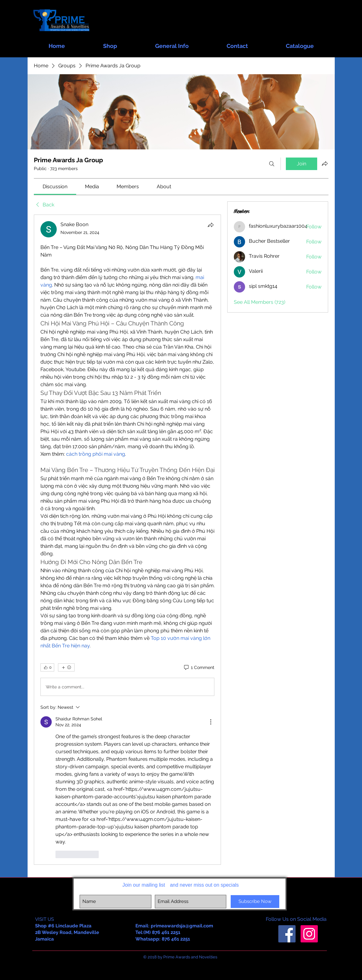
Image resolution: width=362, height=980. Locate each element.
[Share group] (325, 163)
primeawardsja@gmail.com (182, 926)
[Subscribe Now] (255, 902)
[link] (55, 187)
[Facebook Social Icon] (287, 934)
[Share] (211, 225)
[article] (128, 539)
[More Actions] (211, 722)
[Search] (272, 164)
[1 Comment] (199, 668)
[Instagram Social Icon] (309, 934)
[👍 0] (47, 667)
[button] (110, 43)
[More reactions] (66, 667)
